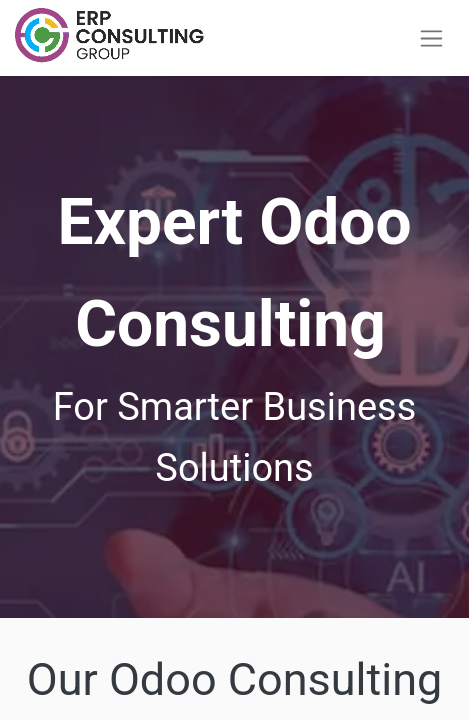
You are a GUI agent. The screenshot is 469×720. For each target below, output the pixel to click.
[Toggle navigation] (431, 38)
